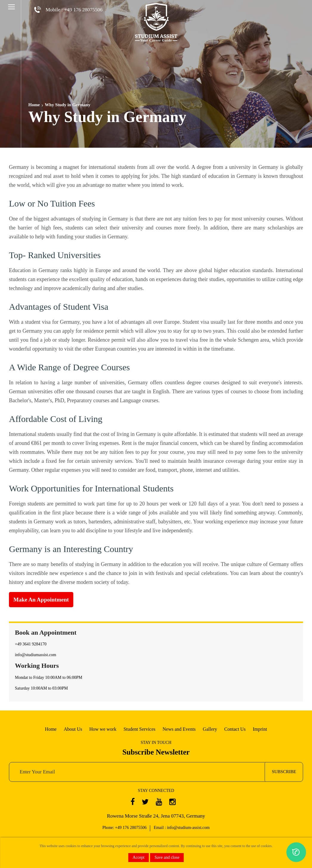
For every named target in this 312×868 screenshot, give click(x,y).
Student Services (139, 729)
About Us (73, 729)
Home (34, 105)
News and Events (179, 729)
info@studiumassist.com (36, 655)
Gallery (210, 729)
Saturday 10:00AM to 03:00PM (41, 688)
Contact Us (235, 729)
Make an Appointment (41, 600)
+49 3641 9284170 (31, 644)
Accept (139, 857)
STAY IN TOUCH (156, 743)
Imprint (260, 729)
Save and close (167, 857)
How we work (103, 729)
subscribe (284, 772)
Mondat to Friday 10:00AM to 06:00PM (49, 677)
